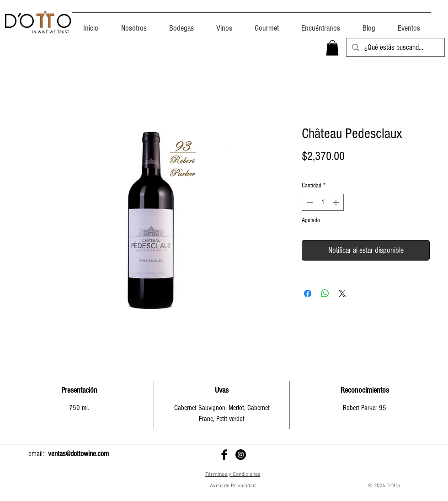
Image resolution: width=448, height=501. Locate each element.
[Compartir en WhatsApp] (325, 293)
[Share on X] (342, 293)
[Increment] (337, 202)
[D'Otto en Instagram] (241, 455)
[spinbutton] (323, 202)
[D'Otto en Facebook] (224, 455)
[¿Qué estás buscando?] (395, 48)
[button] (332, 48)
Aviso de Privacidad (233, 486)
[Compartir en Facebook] (308, 293)
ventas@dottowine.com (78, 454)
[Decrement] (309, 202)
